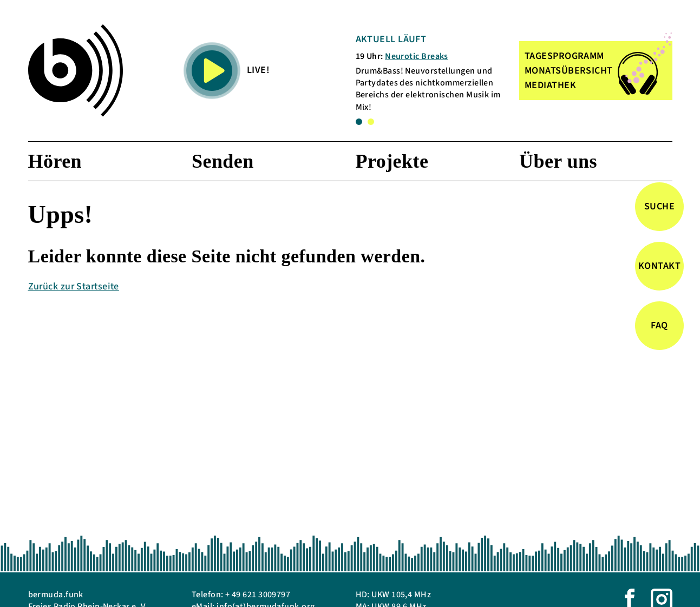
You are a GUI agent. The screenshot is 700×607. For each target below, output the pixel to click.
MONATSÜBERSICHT (569, 71)
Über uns (558, 161)
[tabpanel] (432, 73)
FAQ (659, 325)
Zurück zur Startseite (74, 286)
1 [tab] (359, 122)
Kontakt (659, 266)
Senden (223, 161)
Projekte (392, 161)
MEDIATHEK (550, 85)
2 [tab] (371, 122)
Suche (659, 206)
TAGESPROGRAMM (564, 56)
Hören (55, 161)
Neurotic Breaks (417, 56)
